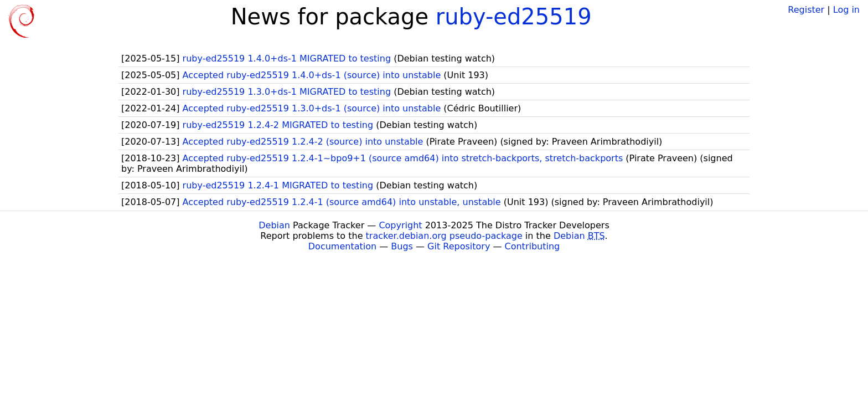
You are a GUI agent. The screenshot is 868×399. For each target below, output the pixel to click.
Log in (846, 10)
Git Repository (459, 246)
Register (806, 10)
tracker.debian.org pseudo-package (444, 236)
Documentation (342, 246)
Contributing (533, 246)
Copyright (400, 225)
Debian (274, 225)
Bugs (402, 246)
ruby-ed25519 (514, 17)
